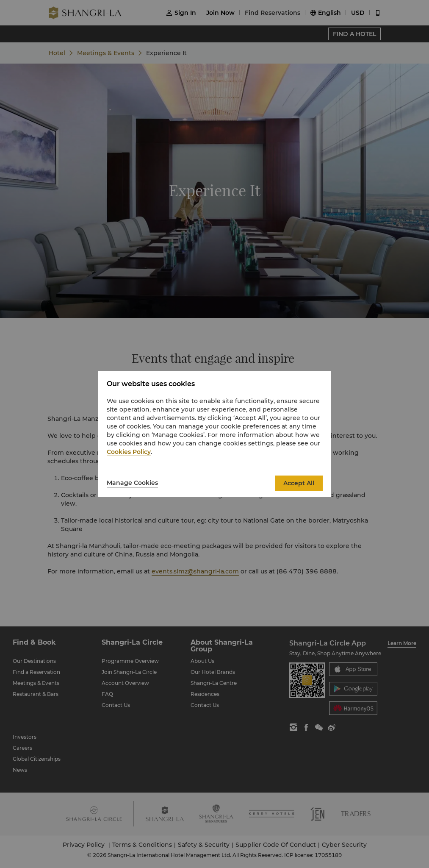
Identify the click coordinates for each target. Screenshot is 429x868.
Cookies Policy (129, 452)
